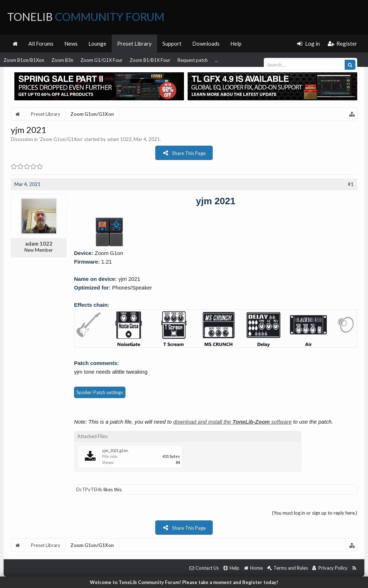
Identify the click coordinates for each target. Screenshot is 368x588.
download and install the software (233, 422)
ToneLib (86, 17)
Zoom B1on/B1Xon (24, 60)
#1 (351, 184)
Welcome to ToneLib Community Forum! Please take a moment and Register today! (184, 582)
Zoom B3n (62, 60)
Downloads (206, 44)
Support (172, 44)
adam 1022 (119, 139)
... (217, 60)
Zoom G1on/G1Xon (61, 139)
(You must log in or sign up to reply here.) (315, 513)
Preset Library (134, 44)
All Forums (41, 44)
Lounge (97, 44)
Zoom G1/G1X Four (102, 60)
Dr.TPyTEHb (89, 489)
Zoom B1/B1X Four (150, 60)
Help (236, 44)
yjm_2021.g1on (115, 450)
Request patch (193, 60)
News (71, 44)
